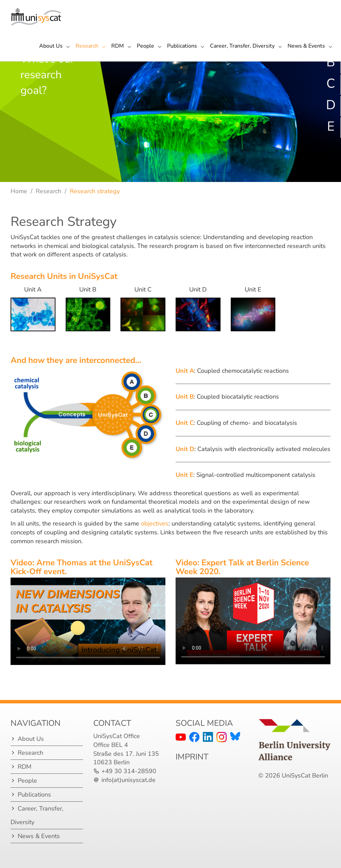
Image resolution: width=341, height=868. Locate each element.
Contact (112, 723)
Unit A (185, 371)
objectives (155, 523)
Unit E (184, 475)
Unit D (185, 449)
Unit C (185, 423)
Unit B (185, 397)
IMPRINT (192, 757)
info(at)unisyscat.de (128, 780)
